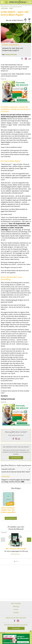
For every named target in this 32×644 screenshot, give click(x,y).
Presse (16, 609)
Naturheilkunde (15, 7)
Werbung (16, 606)
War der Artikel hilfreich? (15, 20)
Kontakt (16, 612)
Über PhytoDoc (16, 603)
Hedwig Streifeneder (11, 54)
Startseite (4, 7)
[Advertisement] (16, 582)
